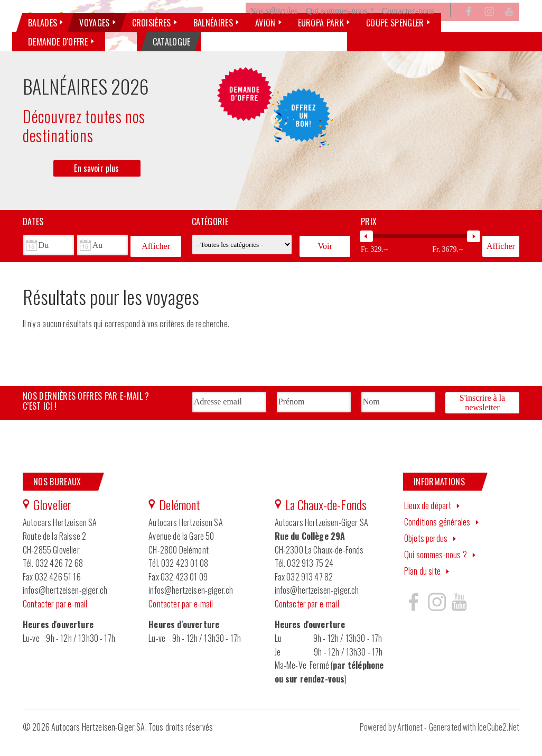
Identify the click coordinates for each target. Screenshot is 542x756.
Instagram (489, 29)
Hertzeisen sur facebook (414, 616)
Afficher (156, 262)
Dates (33, 239)
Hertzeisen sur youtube (459, 616)
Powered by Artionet (391, 742)
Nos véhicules (274, 28)
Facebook (469, 29)
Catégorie (210, 239)
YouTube (509, 29)
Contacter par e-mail (55, 618)
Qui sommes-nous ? (339, 28)
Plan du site (422, 585)
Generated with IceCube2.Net (474, 742)
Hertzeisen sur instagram (436, 616)
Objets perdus (426, 552)
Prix (369, 239)
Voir (325, 262)
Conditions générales (437, 537)
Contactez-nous (408, 28)
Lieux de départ (428, 520)
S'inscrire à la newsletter (482, 418)
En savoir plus (96, 185)
